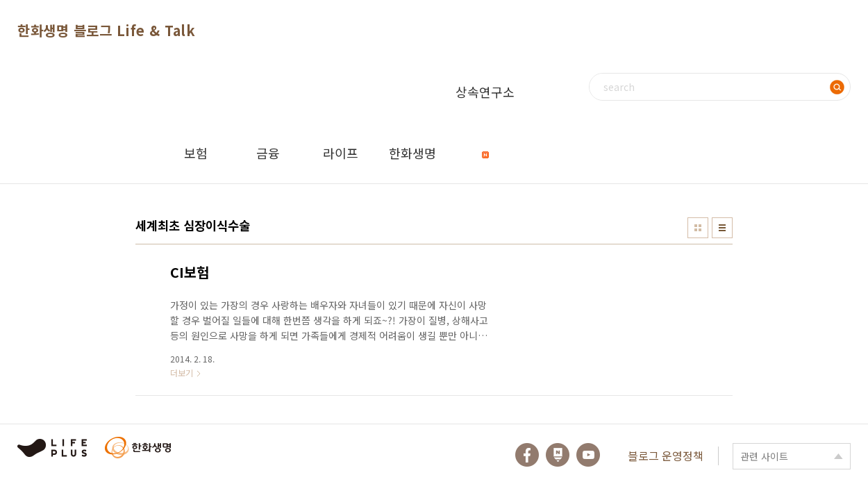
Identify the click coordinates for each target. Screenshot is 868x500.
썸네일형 (698, 228)
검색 (837, 87)
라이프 (341, 153)
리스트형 (722, 228)
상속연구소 (485, 102)
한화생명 (412, 153)
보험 (196, 153)
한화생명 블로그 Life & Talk (106, 30)
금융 (268, 153)
